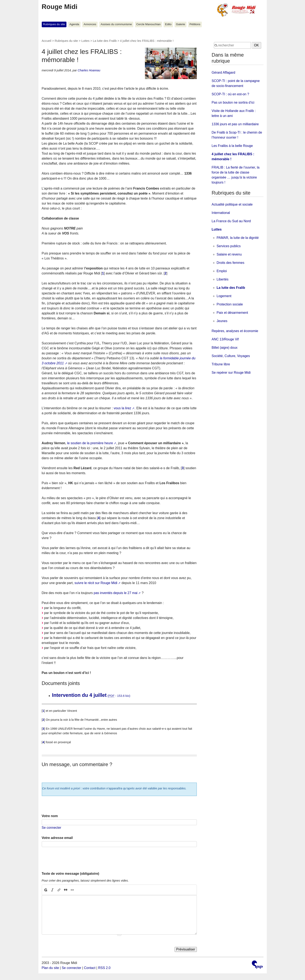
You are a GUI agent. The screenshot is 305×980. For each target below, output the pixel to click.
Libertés (222, 279)
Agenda (74, 24)
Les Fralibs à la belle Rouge (232, 146)
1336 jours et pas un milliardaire (235, 124)
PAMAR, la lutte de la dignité (238, 238)
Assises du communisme (116, 24)
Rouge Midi (60, 7)
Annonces (90, 24)
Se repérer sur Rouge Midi (231, 373)
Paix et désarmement (232, 313)
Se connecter (51, 828)
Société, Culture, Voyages (231, 356)
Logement (224, 296)
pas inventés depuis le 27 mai (116, 593)
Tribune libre (221, 364)
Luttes (85, 41)
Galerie (181, 24)
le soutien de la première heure (90, 443)
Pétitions (195, 24)
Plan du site (50, 968)
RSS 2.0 (104, 968)
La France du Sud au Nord (231, 221)
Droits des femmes (230, 263)
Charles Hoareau (89, 70)
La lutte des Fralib (105, 41)
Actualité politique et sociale (232, 204)
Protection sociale (230, 304)
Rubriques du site (54, 24)
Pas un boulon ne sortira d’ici (233, 102)
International (221, 213)
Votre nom (50, 816)
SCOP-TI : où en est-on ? (230, 94)
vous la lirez (122, 408)
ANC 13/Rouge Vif (225, 339)
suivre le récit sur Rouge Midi (96, 583)
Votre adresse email (57, 838)
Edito (168, 24)
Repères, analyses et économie (235, 331)
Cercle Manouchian (149, 24)
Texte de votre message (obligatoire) (70, 874)
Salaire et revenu (229, 254)
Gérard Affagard (223, 73)
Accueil (47, 41)
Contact (90, 968)
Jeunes (222, 321)
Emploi (222, 271)
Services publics (229, 246)
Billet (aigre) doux (225, 348)
